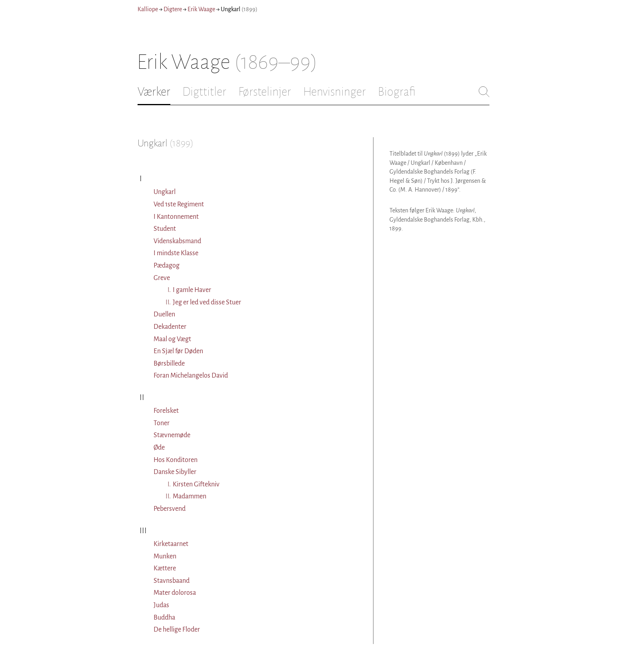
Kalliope (148, 9)
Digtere (173, 9)
